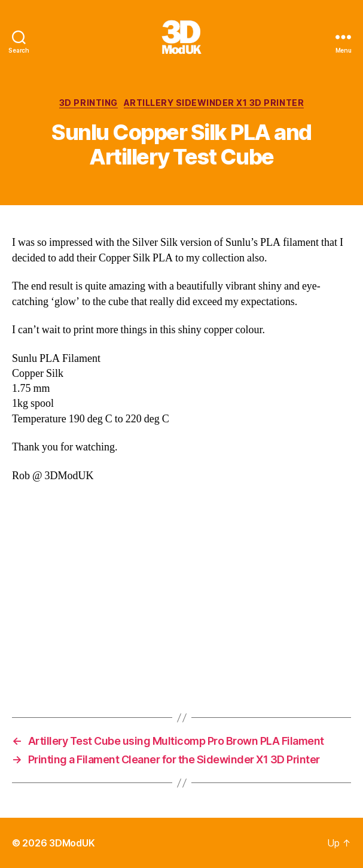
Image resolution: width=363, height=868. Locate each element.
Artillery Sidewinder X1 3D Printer (214, 103)
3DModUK (72, 843)
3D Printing (89, 103)
